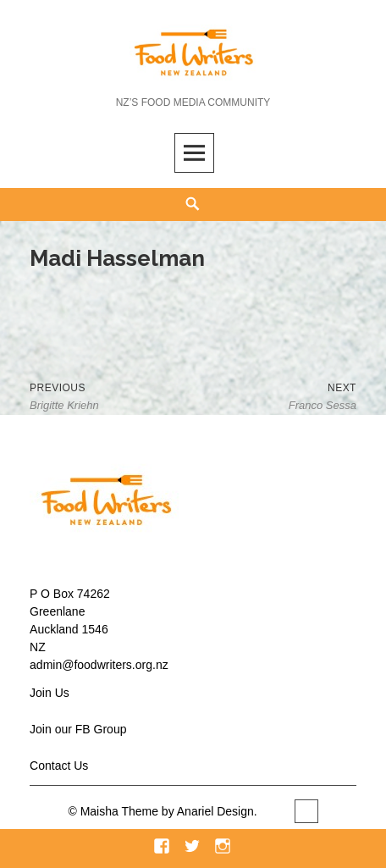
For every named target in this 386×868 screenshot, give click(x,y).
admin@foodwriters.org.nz (99, 665)
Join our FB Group (78, 729)
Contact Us (59, 766)
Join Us (50, 693)
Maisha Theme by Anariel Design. (171, 811)
